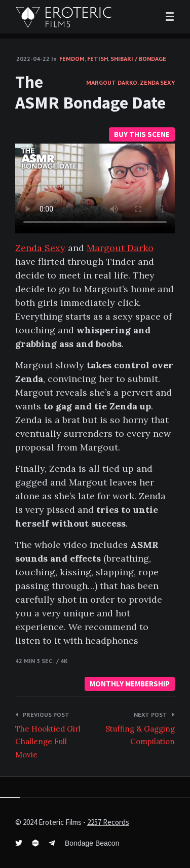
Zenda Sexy (157, 82)
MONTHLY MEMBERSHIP (130, 684)
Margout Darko (112, 82)
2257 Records (108, 822)
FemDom (72, 59)
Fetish (98, 59)
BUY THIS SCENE (142, 134)
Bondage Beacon (92, 843)
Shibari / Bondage (138, 59)
